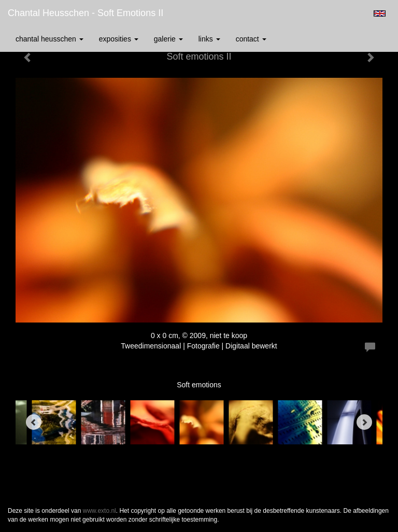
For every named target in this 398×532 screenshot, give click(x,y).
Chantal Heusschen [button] (49, 39)
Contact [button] (251, 39)
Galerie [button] (168, 39)
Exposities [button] (119, 39)
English (380, 13)
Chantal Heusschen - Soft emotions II (86, 13)
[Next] (364, 422)
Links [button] (209, 39)
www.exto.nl (99, 511)
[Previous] (34, 422)
